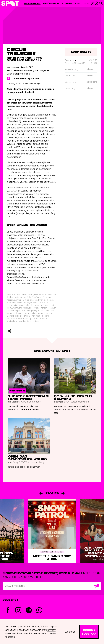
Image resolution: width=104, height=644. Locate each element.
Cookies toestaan (89, 632)
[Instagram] (18, 611)
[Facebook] (8, 610)
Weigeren (70, 632)
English (86, 3)
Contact (79, 3)
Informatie (51, 3)
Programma (32, 3)
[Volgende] (63, 493)
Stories (67, 3)
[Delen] (10, 331)
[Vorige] (41, 493)
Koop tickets (81, 52)
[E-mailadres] (52, 586)
